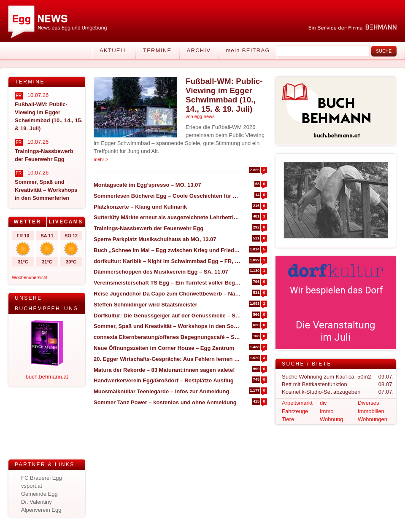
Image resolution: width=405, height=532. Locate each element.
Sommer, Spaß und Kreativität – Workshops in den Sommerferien (167, 326)
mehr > (101, 159)
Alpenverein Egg (41, 510)
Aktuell (114, 50)
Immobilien (371, 411)
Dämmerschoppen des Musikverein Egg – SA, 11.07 (161, 272)
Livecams (66, 222)
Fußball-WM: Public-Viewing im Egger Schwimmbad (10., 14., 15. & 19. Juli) (224, 95)
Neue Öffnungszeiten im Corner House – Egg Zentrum (164, 348)
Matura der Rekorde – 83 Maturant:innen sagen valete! (164, 370)
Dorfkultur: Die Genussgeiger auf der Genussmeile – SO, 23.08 (167, 316)
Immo (327, 411)
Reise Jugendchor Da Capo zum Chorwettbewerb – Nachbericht (167, 294)
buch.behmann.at (47, 377)
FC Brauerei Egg (42, 478)
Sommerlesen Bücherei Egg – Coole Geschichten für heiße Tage (167, 196)
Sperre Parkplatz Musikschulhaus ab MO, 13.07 (155, 239)
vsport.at (32, 486)
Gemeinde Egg (39, 494)
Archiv (199, 50)
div (323, 403)
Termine (157, 50)
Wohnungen (373, 419)
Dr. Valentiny (36, 502)
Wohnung (331, 419)
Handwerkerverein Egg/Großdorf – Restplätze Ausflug (164, 380)
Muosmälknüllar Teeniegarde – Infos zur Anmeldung (161, 391)
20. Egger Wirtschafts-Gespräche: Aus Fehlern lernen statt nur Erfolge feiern (167, 359)
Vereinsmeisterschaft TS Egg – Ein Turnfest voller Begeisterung (167, 283)
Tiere (288, 419)
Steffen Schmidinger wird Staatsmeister (146, 305)
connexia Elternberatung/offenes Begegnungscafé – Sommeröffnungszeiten (167, 337)
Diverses (369, 403)
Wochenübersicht (30, 277)
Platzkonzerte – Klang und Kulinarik (140, 207)
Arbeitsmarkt (297, 403)
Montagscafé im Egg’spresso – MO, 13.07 (147, 185)
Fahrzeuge (295, 411)
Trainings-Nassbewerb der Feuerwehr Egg (148, 228)
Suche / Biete (307, 364)
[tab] (28, 222)
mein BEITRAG (248, 50)
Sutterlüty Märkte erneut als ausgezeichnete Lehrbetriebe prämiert (167, 217)
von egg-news (200, 116)
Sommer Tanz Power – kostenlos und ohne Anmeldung (165, 402)
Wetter (27, 222)
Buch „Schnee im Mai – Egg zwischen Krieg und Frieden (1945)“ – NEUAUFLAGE (167, 250)
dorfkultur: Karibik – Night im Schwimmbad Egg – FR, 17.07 (167, 261)
